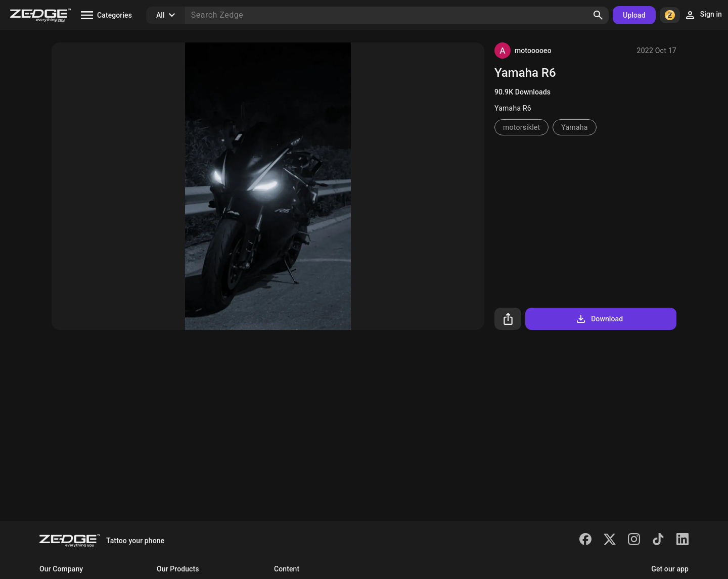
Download (599, 319)
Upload (634, 15)
